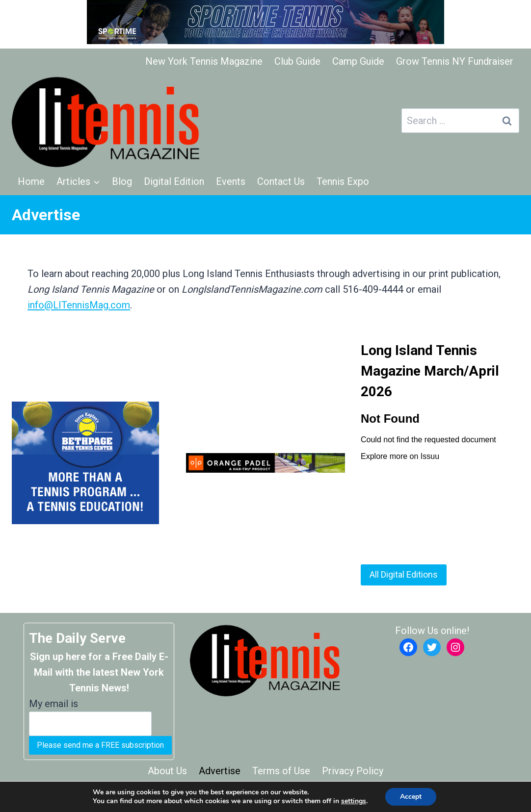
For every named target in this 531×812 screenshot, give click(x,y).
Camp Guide (358, 61)
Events (231, 181)
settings (354, 801)
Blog (122, 181)
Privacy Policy (353, 771)
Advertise (220, 771)
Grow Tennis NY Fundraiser (455, 61)
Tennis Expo (343, 181)
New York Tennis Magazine (204, 61)
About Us (167, 771)
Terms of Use (281, 771)
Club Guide (297, 61)
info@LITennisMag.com (79, 305)
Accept (411, 797)
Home (31, 181)
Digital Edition (174, 181)
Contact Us (281, 181)
